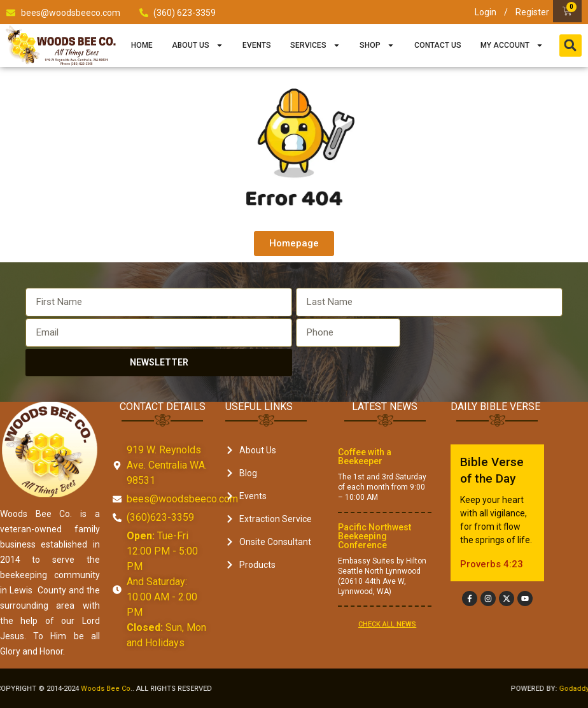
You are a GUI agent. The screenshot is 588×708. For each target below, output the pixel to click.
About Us (198, 45)
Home (142, 45)
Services (315, 45)
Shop (377, 45)
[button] (570, 46)
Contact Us (438, 45)
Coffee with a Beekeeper (365, 457)
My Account (512, 45)
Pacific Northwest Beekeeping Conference (374, 536)
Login (486, 12)
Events (257, 45)
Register (532, 12)
